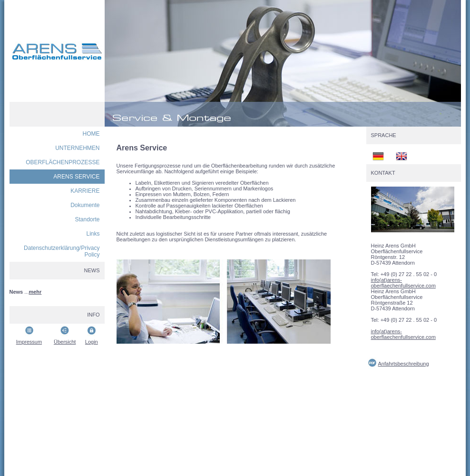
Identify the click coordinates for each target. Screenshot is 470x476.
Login (92, 342)
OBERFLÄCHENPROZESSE (63, 162)
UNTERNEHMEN (77, 148)
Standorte (87, 219)
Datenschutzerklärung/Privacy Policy (62, 251)
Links (93, 234)
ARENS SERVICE (76, 177)
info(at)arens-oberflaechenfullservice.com (403, 283)
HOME (91, 134)
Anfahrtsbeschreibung (404, 364)
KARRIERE (85, 191)
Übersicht (65, 342)
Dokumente (85, 205)
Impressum (29, 342)
